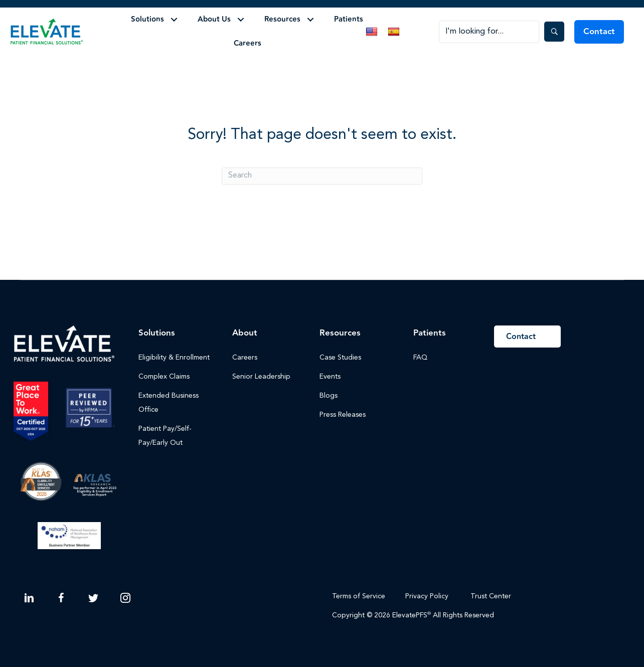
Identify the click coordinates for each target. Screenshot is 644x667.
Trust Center (492, 596)
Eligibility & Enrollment (174, 358)
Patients (349, 19)
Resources (282, 19)
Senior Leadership (261, 377)
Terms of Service (359, 596)
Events (330, 377)
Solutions (147, 19)
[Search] (322, 176)
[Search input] (489, 32)
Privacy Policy (427, 596)
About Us (214, 19)
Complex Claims (164, 377)
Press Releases (343, 415)
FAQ (420, 358)
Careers (248, 43)
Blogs (329, 396)
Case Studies (340, 358)
